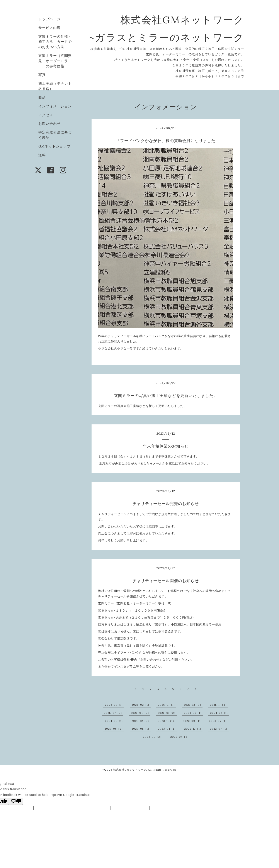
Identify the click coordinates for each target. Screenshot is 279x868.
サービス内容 (49, 28)
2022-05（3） (153, 737)
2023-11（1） (167, 721)
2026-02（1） (141, 705)
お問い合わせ (49, 124)
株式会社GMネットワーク (130, 770)
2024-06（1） (220, 713)
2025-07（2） (114, 713)
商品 (42, 97)
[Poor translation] (16, 801)
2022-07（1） (219, 729)
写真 (42, 75)
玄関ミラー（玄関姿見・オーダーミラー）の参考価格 (55, 61)
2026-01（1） (167, 705)
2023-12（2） (141, 721)
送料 (42, 155)
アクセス (46, 115)
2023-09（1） (192, 721)
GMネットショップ (54, 146)
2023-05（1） (141, 729)
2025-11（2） (219, 705)
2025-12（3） (193, 705)
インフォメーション (55, 106)
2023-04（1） (167, 729)
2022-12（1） (193, 729)
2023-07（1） (219, 721)
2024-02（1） (115, 721)
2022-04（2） (180, 737)
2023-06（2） (114, 729)
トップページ (49, 19)
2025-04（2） (140, 713)
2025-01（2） (167, 713)
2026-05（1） (115, 705)
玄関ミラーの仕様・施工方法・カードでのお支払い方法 (55, 42)
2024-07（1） (193, 713)
